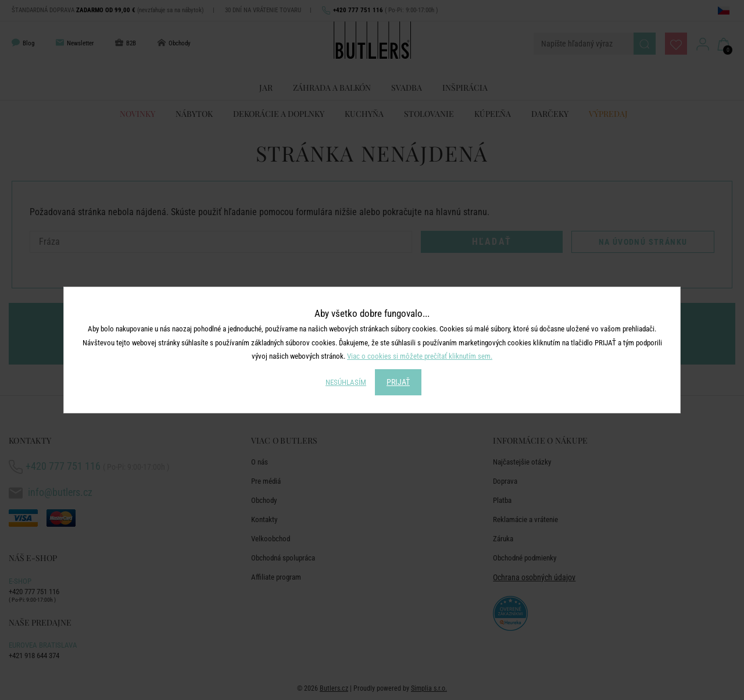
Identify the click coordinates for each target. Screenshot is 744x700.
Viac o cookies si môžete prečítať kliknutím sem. (420, 356)
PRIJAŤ (398, 382)
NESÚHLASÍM (346, 382)
